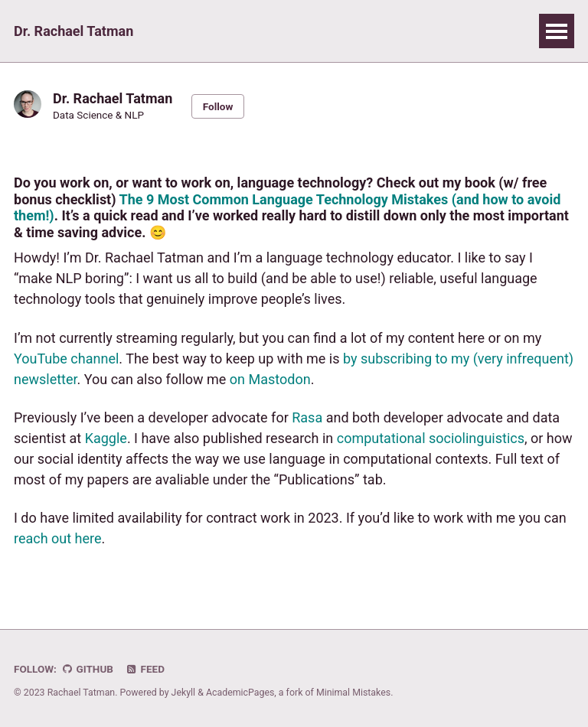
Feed (145, 669)
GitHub (87, 669)
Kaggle (106, 438)
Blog (402, 31)
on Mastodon (270, 379)
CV (452, 31)
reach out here (58, 538)
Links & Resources (305, 31)
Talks (204, 31)
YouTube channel (66, 359)
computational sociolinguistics (431, 438)
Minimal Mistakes (353, 693)
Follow (218, 106)
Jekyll (184, 693)
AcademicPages (240, 693)
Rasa (307, 417)
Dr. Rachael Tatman (73, 31)
